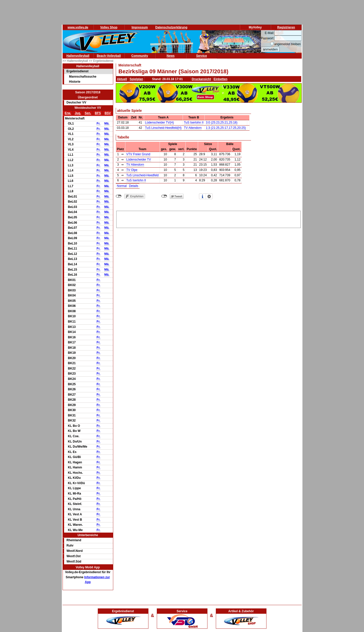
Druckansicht (201, 79)
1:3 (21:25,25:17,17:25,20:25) (226, 128)
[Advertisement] (208, 219)
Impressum (140, 27)
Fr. (98, 124)
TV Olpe (132, 170)
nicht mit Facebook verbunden (119, 196)
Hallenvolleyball (78, 56)
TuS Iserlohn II (194, 122)
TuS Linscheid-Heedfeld (143, 175)
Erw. (68, 113)
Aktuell (122, 79)
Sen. (88, 113)
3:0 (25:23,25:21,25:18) (222, 122)
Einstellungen (209, 196)
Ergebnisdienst (78, 71)
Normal (122, 186)
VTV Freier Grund (138, 154)
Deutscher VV (76, 102)
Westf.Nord (75, 551)
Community (140, 56)
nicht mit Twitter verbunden (164, 196)
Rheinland (74, 540)
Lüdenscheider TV (139, 160)
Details (134, 186)
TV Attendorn (193, 128)
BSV (108, 113)
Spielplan (136, 79)
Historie (75, 82)
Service (202, 56)
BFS (98, 113)
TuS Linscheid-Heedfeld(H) (163, 128)
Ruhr (70, 546)
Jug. (78, 113)
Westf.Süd (74, 561)
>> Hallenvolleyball (76, 61)
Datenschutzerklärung (171, 27)
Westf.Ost (74, 556)
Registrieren (286, 27)
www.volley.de (78, 27)
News (171, 56)
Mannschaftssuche (83, 77)
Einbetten (221, 79)
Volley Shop (109, 27)
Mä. (107, 124)
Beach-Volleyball (109, 56)
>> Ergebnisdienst (101, 61)
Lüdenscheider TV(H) (160, 122)
